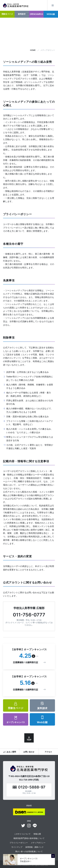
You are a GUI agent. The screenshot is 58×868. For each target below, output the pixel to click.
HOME (33, 50)
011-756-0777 (29, 615)
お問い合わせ (29, 752)
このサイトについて (22, 834)
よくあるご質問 (10, 752)
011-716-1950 (26, 780)
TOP (29, 740)
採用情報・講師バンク (34, 847)
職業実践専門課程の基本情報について (29, 838)
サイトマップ (17, 847)
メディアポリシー (38, 843)
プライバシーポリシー (19, 843)
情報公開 (37, 834)
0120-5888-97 (32, 787)
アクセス (48, 752)
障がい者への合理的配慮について (29, 852)
